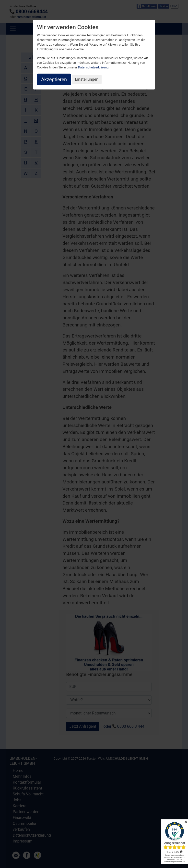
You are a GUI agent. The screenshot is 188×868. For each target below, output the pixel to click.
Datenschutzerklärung (93, 67)
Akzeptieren (54, 79)
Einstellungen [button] (87, 79)
